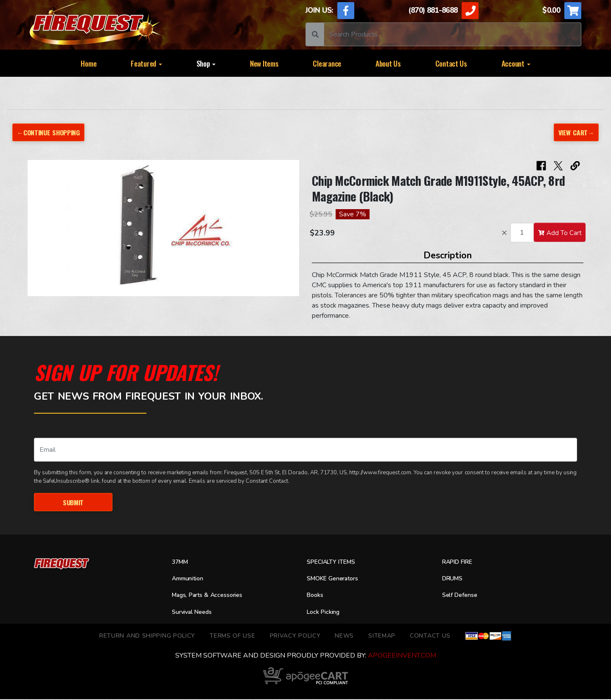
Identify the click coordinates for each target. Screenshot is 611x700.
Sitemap (382, 637)
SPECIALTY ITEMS (334, 563)
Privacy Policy (295, 637)
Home (88, 63)
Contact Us (451, 63)
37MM (181, 563)
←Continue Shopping (51, 132)
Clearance (327, 63)
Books (316, 596)
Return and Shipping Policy (147, 637)
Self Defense (462, 596)
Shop (206, 63)
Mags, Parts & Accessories (213, 596)
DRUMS (454, 580)
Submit (73, 503)
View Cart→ (575, 132)
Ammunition (191, 580)
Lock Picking (326, 613)
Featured (146, 63)
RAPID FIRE (460, 563)
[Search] (453, 34)
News (344, 637)
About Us (388, 63)
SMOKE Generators (336, 580)
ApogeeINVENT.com (402, 656)
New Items (264, 63)
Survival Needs (195, 613)
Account (516, 63)
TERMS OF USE (232, 637)
